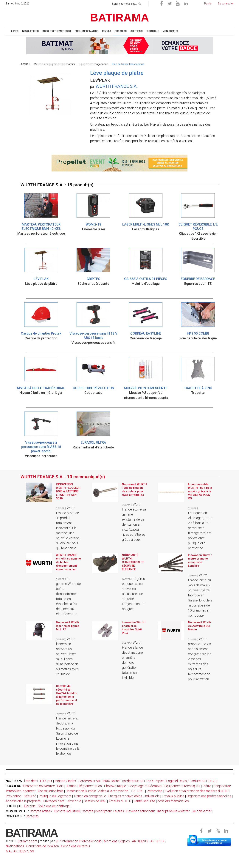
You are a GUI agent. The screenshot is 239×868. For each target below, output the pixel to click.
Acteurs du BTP (120, 801)
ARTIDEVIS (140, 841)
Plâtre (207, 786)
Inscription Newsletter (173, 811)
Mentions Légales (117, 841)
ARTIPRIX (157, 841)
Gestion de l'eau (95, 801)
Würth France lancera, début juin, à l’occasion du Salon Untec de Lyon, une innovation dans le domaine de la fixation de (68, 733)
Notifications (15, 846)
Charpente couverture (39, 786)
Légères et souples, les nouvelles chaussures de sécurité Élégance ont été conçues (134, 594)
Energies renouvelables (125, 796)
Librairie (30, 806)
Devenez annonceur (141, 811)
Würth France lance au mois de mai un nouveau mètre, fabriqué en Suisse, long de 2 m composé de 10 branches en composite (200, 595)
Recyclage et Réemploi (145, 786)
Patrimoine (155, 791)
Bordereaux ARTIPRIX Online (99, 781)
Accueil (25, 64)
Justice (71, 786)
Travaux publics (173, 796)
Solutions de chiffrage (54, 806)
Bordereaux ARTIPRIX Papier (143, 781)
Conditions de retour (76, 846)
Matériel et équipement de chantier (55, 64)
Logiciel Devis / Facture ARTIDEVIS (192, 781)
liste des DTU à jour (38, 781)
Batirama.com (27, 841)
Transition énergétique (90, 796)
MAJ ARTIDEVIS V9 (20, 851)
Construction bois (51, 791)
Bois (60, 786)
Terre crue (74, 801)
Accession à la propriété (23, 801)
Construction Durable (81, 791)
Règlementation (90, 786)
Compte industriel (67, 811)
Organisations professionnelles (209, 796)
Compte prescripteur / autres (103, 811)
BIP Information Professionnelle (79, 841)
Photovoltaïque (115, 786)
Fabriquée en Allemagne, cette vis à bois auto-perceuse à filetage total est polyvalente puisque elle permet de (200, 529)
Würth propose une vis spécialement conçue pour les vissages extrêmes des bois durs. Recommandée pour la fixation (200, 659)
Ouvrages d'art (53, 801)
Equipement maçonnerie (94, 64)
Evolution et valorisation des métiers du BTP (197, 791)
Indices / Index (65, 781)
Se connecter (202, 811)
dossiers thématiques (173, 801)
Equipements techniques (182, 786)
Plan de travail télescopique (128, 64)
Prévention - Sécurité (21, 796)
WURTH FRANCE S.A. (117, 86)
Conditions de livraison (43, 846)
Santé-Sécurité (144, 801)
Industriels (152, 796)
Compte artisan (41, 811)
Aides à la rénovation (113, 791)
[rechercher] (140, 3)
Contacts (32, 816)
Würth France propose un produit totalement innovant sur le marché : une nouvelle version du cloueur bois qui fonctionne (68, 528)
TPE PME (137, 791)
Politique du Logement (55, 796)
